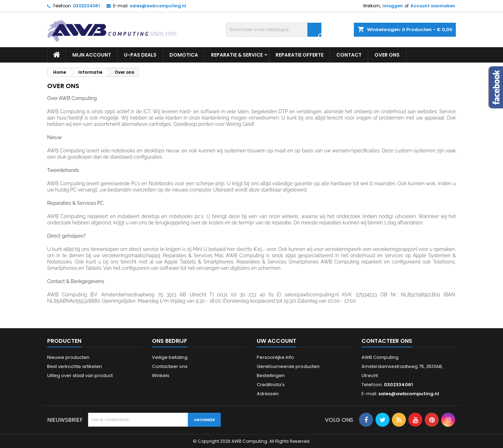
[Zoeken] (274, 30)
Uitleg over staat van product (80, 375)
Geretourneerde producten (288, 366)
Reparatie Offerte (300, 55)
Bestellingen (271, 375)
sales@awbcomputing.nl (158, 6)
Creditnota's (271, 385)
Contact (349, 55)
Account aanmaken (433, 6)
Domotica (184, 55)
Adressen (268, 394)
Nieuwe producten (68, 357)
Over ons (387, 55)
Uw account (276, 341)
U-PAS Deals (140, 55)
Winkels (161, 375)
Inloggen (393, 6)
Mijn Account (92, 55)
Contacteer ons (170, 366)
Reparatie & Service (237, 55)
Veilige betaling (170, 357)
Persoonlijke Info (275, 357)
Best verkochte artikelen (75, 366)
